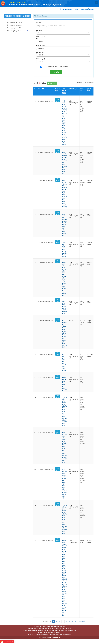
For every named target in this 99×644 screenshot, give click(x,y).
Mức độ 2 (58, 261)
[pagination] (84, 83)
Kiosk (76, 9)
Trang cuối (82, 621)
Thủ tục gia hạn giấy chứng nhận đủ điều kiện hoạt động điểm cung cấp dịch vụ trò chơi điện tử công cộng (65, 484)
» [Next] (76, 621)
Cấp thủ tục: (40, 52)
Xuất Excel (52, 83)
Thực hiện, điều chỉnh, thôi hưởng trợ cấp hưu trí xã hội (64, 250)
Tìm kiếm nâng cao (41, 16)
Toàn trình (58, 354)
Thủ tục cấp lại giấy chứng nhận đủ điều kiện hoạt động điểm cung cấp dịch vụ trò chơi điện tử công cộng (65, 519)
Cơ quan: (39, 30)
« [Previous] (50, 621)
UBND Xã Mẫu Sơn (17, 2)
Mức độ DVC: (41, 46)
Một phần (58, 100)
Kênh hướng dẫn (66, 9)
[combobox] (63, 33)
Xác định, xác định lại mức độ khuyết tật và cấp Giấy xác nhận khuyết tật (65, 225)
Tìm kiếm (56, 72)
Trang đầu (44, 621)
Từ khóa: (39, 23)
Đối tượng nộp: (41, 59)
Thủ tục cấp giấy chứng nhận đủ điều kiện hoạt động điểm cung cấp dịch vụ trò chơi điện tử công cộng (65, 411)
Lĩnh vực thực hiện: (41, 38)
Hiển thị (80, 83)
